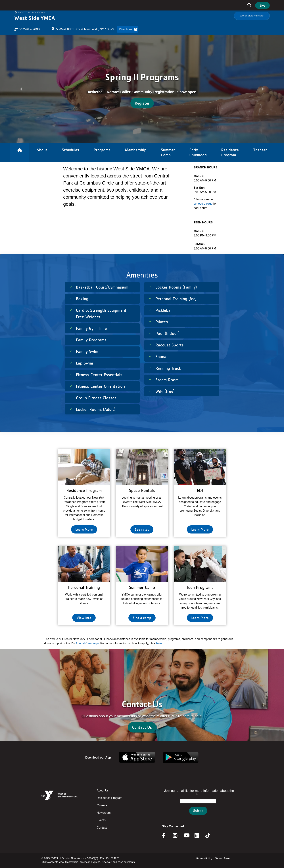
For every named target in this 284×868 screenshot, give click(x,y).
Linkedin (199, 836)
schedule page (203, 204)
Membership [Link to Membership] (136, 150)
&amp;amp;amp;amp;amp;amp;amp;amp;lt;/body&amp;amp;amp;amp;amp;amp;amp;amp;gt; (198, 805)
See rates (142, 529)
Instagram (178, 836)
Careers (102, 805)
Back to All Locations (31, 12)
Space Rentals (142, 490)
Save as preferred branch (252, 16)
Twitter (210, 836)
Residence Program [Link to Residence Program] (230, 152)
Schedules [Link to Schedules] (70, 150)
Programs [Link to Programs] (102, 150)
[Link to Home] (20, 152)
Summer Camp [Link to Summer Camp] (168, 152)
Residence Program (109, 798)
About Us (103, 790)
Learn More (84, 529)
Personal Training (84, 587)
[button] (21, 89)
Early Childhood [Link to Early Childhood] (198, 152)
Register (142, 103)
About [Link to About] (42, 150)
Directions (126, 29)
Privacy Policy (204, 858)
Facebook (166, 836)
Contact (102, 828)
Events (101, 820)
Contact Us (142, 727)
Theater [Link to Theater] (260, 150)
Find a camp (142, 618)
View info (84, 618)
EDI (200, 490)
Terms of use (222, 858)
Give (262, 5)
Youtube (186, 836)
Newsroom (104, 813)
